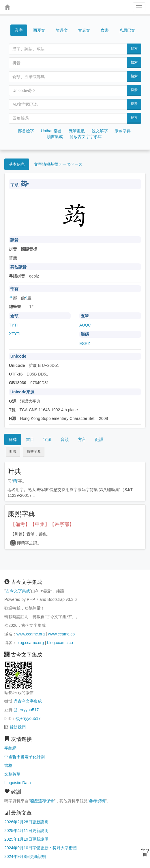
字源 (47, 439)
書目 (30, 439)
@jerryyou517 (26, 710)
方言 (82, 439)
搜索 (134, 48)
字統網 (10, 748)
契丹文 (62, 30)
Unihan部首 (51, 131)
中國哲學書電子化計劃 (25, 757)
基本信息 (17, 164)
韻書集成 (55, 137)
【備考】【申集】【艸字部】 (42, 524)
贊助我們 (18, 727)
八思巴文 (127, 30)
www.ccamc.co (61, 634)
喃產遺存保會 (42, 801)
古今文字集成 (18, 591)
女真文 (84, 30)
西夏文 (39, 31)
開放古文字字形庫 (86, 137)
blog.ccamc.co (60, 643)
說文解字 (100, 131)
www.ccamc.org (31, 634)
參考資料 (97, 801)
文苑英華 (12, 774)
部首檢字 (26, 131)
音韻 (65, 439)
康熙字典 (123, 131)
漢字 (19, 30)
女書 (105, 30)
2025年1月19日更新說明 (26, 839)
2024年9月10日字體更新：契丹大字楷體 (41, 848)
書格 (8, 765)
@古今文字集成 (28, 701)
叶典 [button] (13, 452)
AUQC (85, 325)
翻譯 (99, 439)
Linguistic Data (18, 783)
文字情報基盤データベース (58, 164)
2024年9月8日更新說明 (25, 856)
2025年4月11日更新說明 (26, 831)
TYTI (13, 325)
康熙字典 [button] (34, 452)
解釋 (13, 439)
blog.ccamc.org (30, 643)
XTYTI (15, 334)
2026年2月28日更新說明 (26, 822)
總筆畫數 (77, 131)
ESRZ (85, 344)
